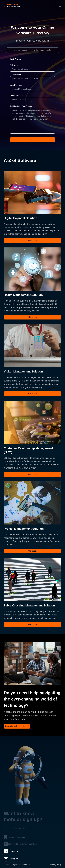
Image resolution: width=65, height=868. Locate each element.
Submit (32, 140)
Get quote (32, 240)
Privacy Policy (56, 865)
